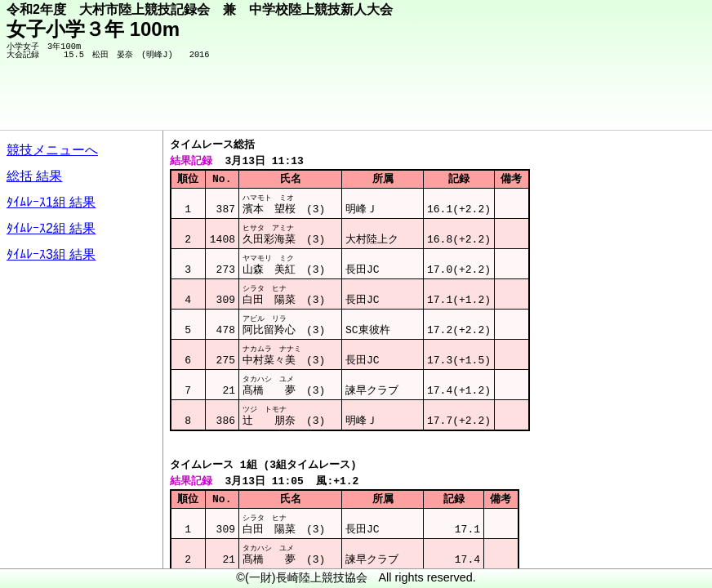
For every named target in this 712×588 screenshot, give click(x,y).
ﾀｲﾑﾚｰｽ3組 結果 (51, 254)
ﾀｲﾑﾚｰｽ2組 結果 (51, 228)
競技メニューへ (52, 150)
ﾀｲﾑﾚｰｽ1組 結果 (51, 202)
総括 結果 (34, 176)
